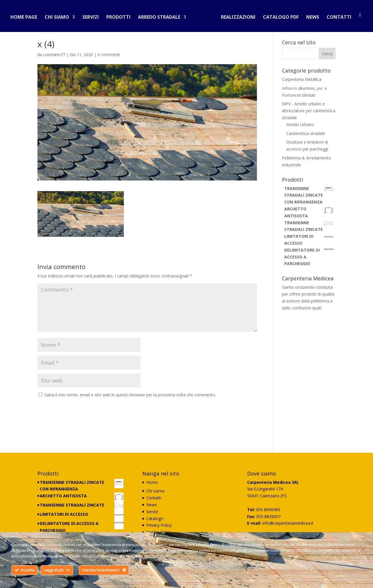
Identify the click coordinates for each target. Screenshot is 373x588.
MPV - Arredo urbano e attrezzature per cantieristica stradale (309, 111)
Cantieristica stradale (306, 133)
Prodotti (121, 16)
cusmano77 (54, 55)
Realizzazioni (236, 16)
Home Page (26, 16)
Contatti (337, 16)
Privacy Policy (159, 525)
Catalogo (155, 518)
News (310, 16)
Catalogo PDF (279, 16)
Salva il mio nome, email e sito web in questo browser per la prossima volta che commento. (130, 395)
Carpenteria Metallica (302, 79)
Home (152, 482)
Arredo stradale (161, 16)
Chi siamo (59, 16)
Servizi (93, 16)
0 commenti (109, 55)
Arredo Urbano (300, 124)
